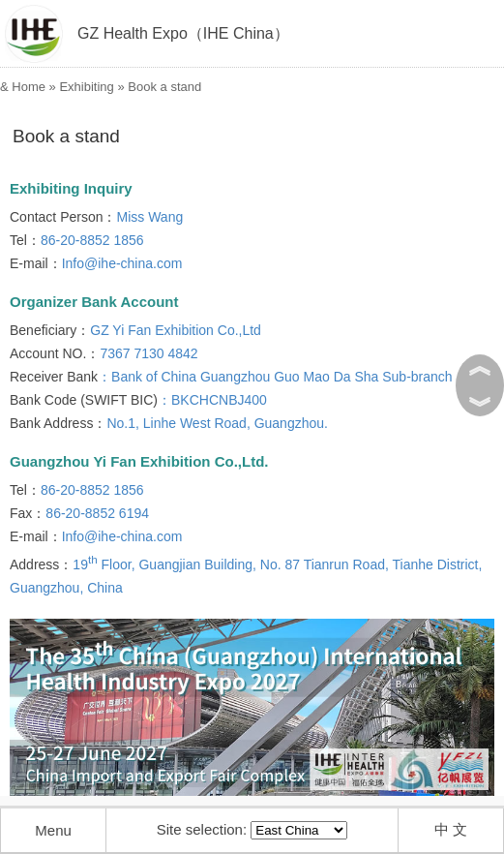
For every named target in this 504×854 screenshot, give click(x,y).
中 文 (451, 829)
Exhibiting (86, 87)
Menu (53, 830)
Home (29, 87)
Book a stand (164, 87)
